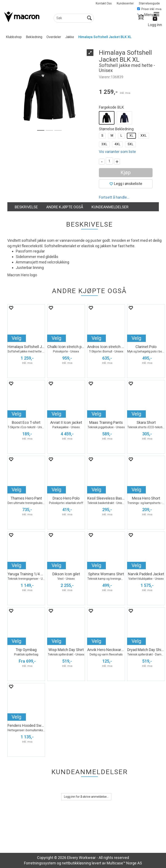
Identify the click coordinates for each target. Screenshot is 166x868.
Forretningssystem (40, 863)
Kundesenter (125, 3)
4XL (117, 144)
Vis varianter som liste (117, 152)
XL (131, 136)
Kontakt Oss (104, 3)
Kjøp (126, 173)
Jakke (70, 37)
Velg (17, 338)
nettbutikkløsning (76, 863)
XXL (144, 136)
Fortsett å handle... (114, 197)
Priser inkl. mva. (150, 9)
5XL (130, 144)
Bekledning (34, 37)
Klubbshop (14, 37)
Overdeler (54, 37)
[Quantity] (109, 161)
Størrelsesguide (149, 3)
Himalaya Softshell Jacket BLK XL (105, 37)
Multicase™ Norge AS (124, 863)
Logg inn (155, 25)
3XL (104, 144)
